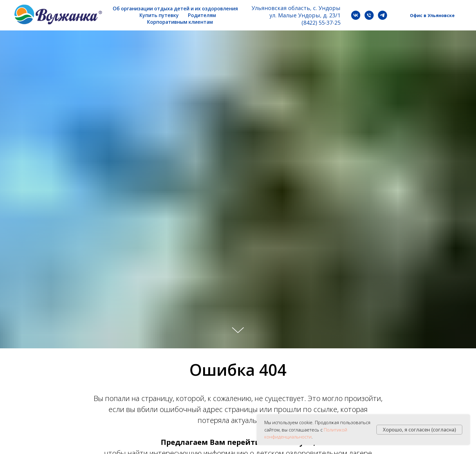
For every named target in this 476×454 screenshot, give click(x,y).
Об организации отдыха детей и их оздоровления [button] (175, 9)
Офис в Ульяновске (432, 15)
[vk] (356, 15)
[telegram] (383, 15)
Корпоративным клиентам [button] (180, 22)
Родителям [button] (202, 15)
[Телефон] (369, 15)
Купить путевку (159, 15)
